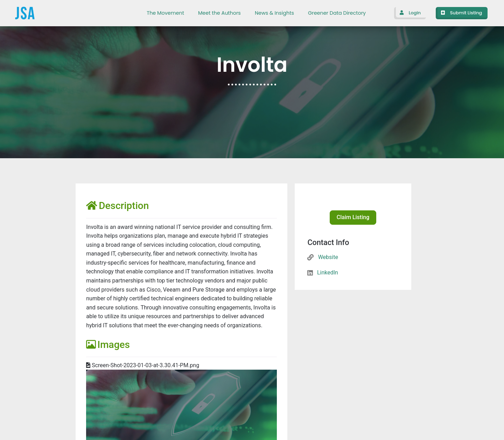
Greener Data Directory (337, 13)
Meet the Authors (219, 13)
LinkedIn (328, 273)
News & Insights (274, 13)
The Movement (165, 13)
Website (328, 257)
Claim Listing (353, 217)
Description (117, 206)
